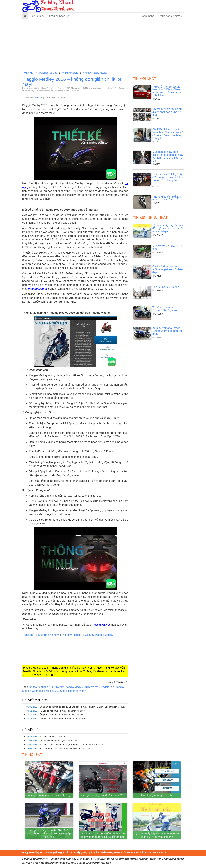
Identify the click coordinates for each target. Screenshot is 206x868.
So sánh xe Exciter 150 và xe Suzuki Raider (61, 749)
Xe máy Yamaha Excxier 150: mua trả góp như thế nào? (167, 331)
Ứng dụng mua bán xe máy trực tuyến (58, 715)
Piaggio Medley (38, 289)
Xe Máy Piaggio (70, 73)
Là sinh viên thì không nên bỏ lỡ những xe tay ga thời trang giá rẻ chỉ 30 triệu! (103, 835)
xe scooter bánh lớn (74, 691)
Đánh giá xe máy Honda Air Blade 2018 (59, 719)
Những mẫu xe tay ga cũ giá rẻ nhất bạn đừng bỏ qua (167, 112)
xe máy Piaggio (100, 687)
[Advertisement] (103, 45)
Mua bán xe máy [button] (171, 16)
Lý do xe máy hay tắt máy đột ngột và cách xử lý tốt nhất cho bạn (168, 228)
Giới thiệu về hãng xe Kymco (54, 741)
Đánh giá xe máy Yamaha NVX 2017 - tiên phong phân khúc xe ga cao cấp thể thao (49, 834)
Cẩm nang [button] (149, 16)
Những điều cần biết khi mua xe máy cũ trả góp (167, 198)
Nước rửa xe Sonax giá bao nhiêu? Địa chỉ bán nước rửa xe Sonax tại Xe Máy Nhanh (168, 91)
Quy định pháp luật (59, 16)
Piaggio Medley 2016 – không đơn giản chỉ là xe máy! (72, 82)
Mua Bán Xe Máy (48, 73)
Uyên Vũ (38, 98)
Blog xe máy (37, 16)
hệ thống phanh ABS (42, 687)
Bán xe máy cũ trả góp (166, 287)
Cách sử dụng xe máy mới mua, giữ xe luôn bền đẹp (168, 269)
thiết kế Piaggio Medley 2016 (73, 687)
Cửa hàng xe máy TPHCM (157, 795)
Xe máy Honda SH (49, 737)
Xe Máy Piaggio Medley (95, 73)
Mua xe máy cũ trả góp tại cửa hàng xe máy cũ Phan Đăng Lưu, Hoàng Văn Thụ (168, 179)
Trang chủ (28, 73)
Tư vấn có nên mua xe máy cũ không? (58, 711)
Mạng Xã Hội (102, 625)
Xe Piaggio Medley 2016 (47, 691)
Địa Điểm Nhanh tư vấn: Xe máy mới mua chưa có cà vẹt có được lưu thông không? (168, 134)
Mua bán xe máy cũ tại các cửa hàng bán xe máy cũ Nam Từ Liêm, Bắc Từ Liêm (79, 707)
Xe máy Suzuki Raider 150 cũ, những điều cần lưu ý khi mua (69, 745)
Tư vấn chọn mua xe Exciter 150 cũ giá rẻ (165, 309)
